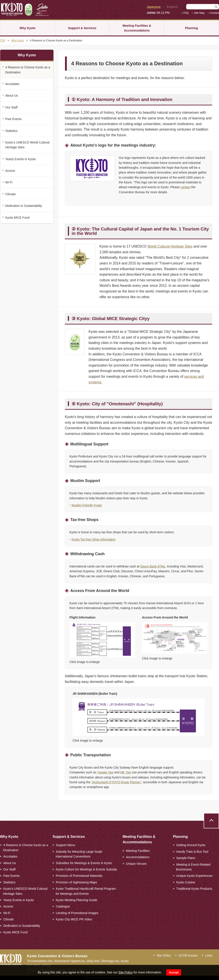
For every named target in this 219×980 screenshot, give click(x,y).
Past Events (13, 119)
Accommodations (138, 857)
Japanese (154, 7)
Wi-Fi (9, 182)
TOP (3, 41)
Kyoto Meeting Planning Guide (77, 900)
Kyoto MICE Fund (17, 218)
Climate (10, 194)
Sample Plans (186, 858)
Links (209, 955)
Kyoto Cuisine (186, 882)
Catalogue (63, 906)
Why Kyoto (27, 28)
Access (10, 171)
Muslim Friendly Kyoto (87, 505)
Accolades (12, 84)
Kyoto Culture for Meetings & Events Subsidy (86, 869)
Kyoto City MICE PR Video (74, 919)
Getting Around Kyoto (191, 845)
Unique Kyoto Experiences (194, 876)
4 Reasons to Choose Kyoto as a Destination (28, 70)
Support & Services (82, 28)
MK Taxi (126, 772)
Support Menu (65, 845)
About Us (12, 96)
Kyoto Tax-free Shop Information (94, 539)
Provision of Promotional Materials (79, 876)
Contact (215, 13)
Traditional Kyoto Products (194, 889)
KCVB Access (188, 955)
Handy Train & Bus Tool (192, 852)
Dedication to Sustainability (24, 206)
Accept (174, 972)
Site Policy (126, 972)
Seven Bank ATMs (153, 566)
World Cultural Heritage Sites (170, 246)
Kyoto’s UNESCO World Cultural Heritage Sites (27, 145)
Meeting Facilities (138, 851)
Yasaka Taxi (105, 772)
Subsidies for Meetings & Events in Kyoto (84, 863)
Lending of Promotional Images (77, 913)
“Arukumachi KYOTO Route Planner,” (117, 782)
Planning (192, 28)
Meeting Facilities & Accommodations (137, 28)
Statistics (11, 131)
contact (185, 187)
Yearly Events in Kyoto (21, 159)
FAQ (186, 13)
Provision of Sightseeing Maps (76, 882)
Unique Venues (136, 864)
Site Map (199, 13)
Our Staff (11, 107)
